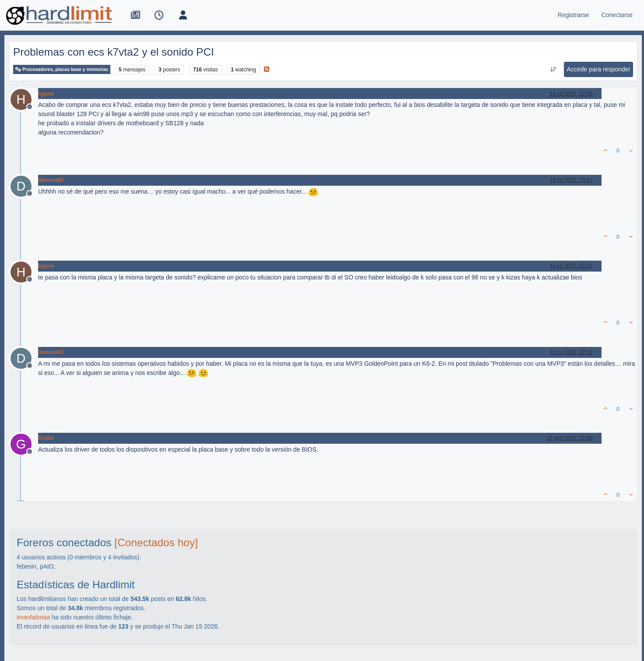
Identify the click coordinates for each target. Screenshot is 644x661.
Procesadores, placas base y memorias (62, 69)
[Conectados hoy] (156, 543)
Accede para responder (598, 69)
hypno (46, 94)
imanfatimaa (33, 617)
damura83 (51, 180)
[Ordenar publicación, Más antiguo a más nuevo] (553, 70)
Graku (46, 438)
